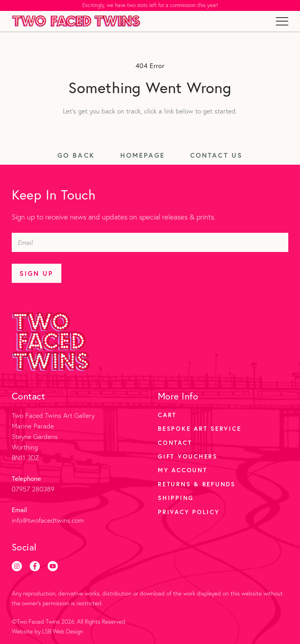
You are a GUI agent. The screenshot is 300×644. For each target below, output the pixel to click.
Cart (167, 415)
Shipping (176, 498)
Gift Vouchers (188, 456)
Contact (175, 443)
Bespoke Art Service (199, 428)
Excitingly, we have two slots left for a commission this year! (150, 5)
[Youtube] (53, 566)
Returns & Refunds (197, 484)
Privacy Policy (189, 512)
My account (183, 470)
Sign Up (37, 273)
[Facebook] (35, 566)
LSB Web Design (63, 631)
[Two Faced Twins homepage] (77, 21)
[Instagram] (17, 566)
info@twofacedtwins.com (48, 520)
